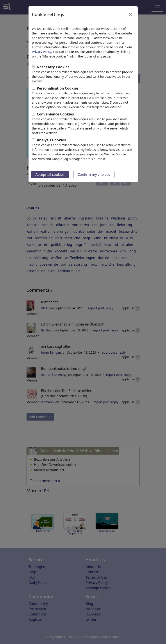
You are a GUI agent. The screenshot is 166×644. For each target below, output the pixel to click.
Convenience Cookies (55, 114)
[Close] (131, 14)
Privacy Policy (42, 52)
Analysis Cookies (51, 140)
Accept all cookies (50, 174)
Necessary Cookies (53, 67)
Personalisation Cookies (58, 88)
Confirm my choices (94, 174)
